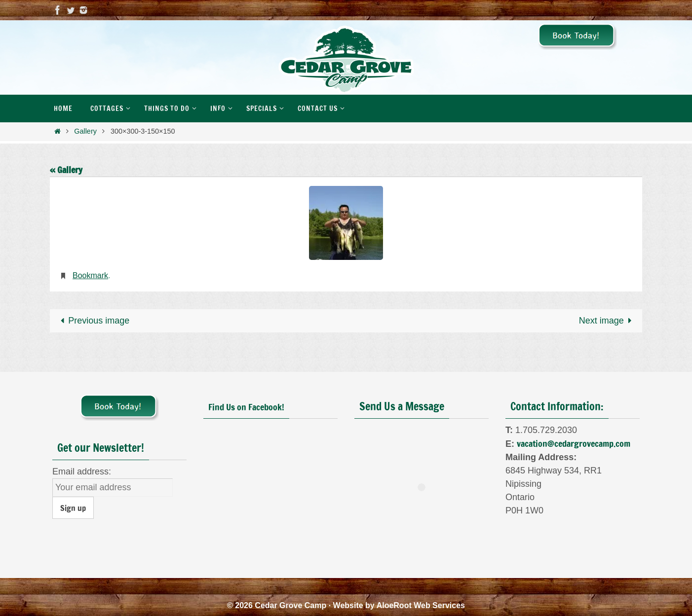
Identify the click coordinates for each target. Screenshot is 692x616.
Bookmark (90, 275)
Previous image (93, 321)
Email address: (82, 471)
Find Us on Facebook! (246, 407)
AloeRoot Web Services (421, 605)
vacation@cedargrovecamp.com (574, 443)
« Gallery (66, 170)
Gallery (85, 131)
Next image (608, 321)
